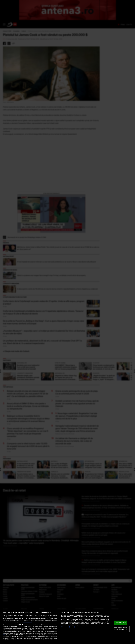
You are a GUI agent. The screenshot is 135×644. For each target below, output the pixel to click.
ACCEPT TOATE (121, 623)
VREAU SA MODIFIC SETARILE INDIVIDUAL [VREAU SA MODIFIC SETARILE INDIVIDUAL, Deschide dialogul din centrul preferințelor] (121, 629)
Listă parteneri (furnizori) (68, 627)
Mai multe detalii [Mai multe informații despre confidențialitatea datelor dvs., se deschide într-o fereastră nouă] (27, 622)
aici (4, 635)
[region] (67, 627)
